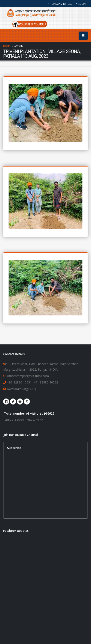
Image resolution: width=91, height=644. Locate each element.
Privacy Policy (35, 420)
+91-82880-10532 (46, 382)
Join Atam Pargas (60, 4)
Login (81, 4)
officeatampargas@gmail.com (28, 376)
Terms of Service (13, 420)
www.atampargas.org (21, 389)
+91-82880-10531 (19, 382)
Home (7, 46)
